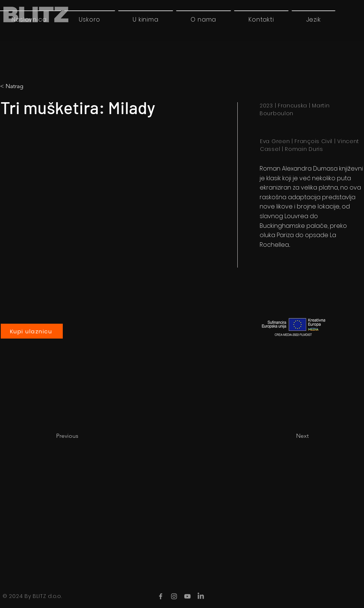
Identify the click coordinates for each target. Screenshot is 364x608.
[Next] (290, 436)
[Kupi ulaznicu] (32, 331)
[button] (313, 19)
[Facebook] (161, 596)
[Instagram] (174, 596)
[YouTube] (187, 596)
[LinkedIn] (201, 596)
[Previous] (81, 436)
